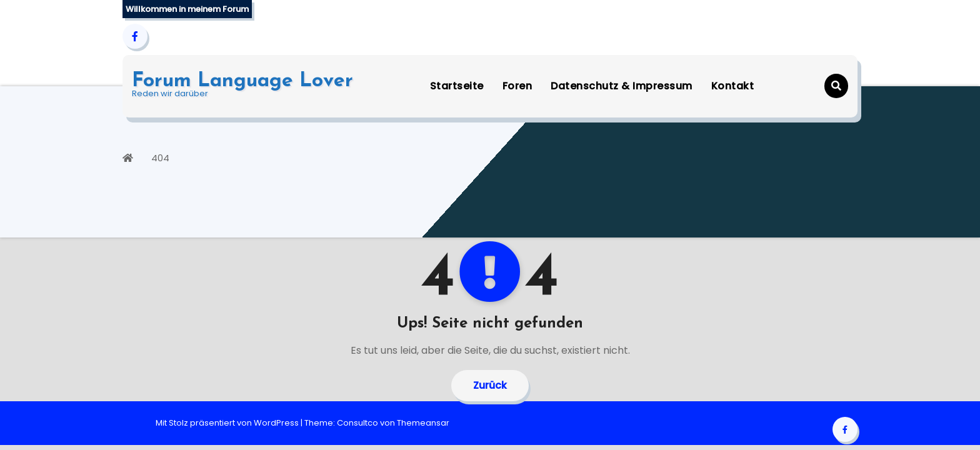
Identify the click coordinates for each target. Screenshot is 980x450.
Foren (517, 86)
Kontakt (733, 86)
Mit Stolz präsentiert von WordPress (228, 423)
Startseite (457, 86)
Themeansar (423, 423)
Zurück (490, 385)
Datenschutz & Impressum (622, 86)
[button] (836, 86)
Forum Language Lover (242, 81)
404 (160, 158)
